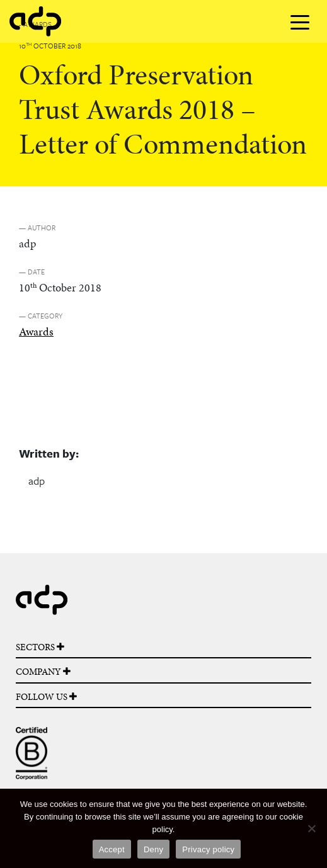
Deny (153, 849)
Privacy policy (208, 849)
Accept (112, 849)
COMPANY (43, 672)
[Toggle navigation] (300, 21)
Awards (36, 331)
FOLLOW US (46, 697)
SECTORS (40, 647)
